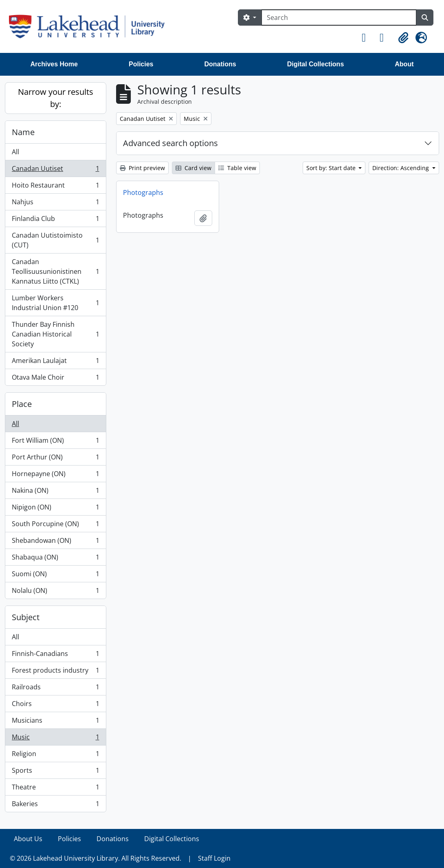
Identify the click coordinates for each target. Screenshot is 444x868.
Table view (237, 168)
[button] (367, 38)
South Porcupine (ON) (55, 526)
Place (22, 404)
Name (23, 132)
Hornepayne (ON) (55, 476)
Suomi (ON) (55, 576)
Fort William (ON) (55, 442)
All (15, 152)
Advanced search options (170, 143)
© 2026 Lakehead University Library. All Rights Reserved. (96, 858)
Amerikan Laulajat (55, 362)
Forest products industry (55, 672)
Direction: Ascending (401, 168)
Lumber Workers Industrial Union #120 (55, 303)
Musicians (55, 722)
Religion (55, 755)
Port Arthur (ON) (55, 459)
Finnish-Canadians (55, 655)
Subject (26, 617)
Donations (220, 64)
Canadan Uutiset (55, 170)
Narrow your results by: (56, 98)
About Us (28, 839)
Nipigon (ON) (55, 509)
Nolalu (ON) (55, 592)
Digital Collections (316, 64)
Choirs (55, 705)
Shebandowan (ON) (55, 542)
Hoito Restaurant (55, 187)
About (404, 64)
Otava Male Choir (55, 379)
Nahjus (55, 204)
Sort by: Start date (332, 168)
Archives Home (54, 64)
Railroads (55, 689)
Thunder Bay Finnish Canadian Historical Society (55, 334)
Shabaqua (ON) (55, 559)
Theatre (55, 789)
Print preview (142, 168)
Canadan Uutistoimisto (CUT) (55, 240)
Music (55, 739)
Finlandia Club (55, 220)
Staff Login (214, 858)
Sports (55, 772)
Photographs (143, 192)
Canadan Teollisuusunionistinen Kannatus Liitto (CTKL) (55, 271)
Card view (193, 168)
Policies (141, 64)
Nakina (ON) (55, 492)
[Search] (339, 17)
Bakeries (55, 805)
